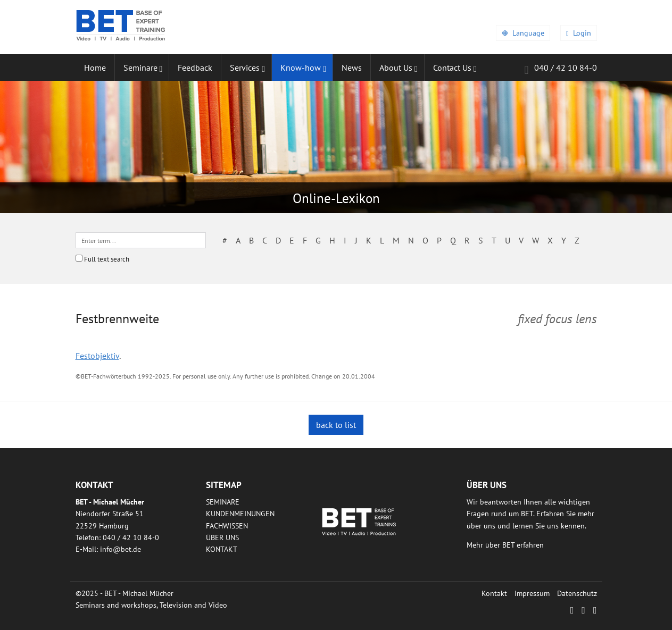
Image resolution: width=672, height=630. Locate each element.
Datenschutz (577, 593)
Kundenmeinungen (240, 514)
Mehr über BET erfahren (505, 545)
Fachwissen (227, 526)
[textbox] (141, 240)
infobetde (121, 549)
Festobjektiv (97, 356)
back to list (336, 425)
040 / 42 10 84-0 (560, 69)
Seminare (223, 502)
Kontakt (222, 549)
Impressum (532, 593)
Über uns (222, 537)
